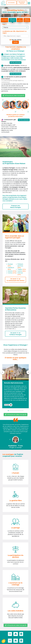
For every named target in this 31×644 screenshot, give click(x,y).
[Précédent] (3, 372)
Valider (15, 42)
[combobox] (16, 36)
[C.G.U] (10, 634)
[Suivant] (28, 372)
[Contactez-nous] (21, 634)
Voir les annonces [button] (24, 120)
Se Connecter (11, 3)
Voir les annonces (15, 62)
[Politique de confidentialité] (16, 634)
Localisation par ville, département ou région (15, 32)
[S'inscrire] (22, 3)
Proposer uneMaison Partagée (15, 206)
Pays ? (5, 24)
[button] (15, 386)
